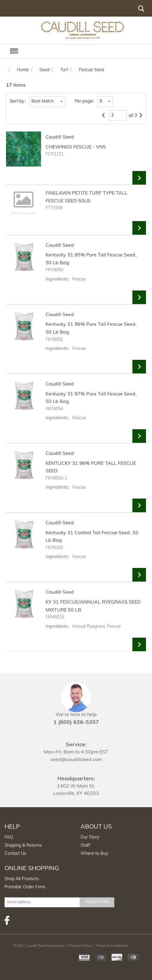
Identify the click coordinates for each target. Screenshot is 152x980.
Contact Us (15, 854)
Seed (44, 70)
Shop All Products (22, 879)
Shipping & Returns (23, 846)
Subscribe (97, 902)
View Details (139, 178)
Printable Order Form (25, 887)
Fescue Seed (92, 70)
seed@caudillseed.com (76, 760)
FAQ (9, 837)
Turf (64, 70)
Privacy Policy (80, 946)
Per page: (84, 101)
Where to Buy (94, 854)
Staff (85, 846)
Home (23, 70)
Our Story (90, 837)
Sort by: (17, 101)
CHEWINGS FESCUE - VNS (76, 147)
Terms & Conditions (112, 946)
